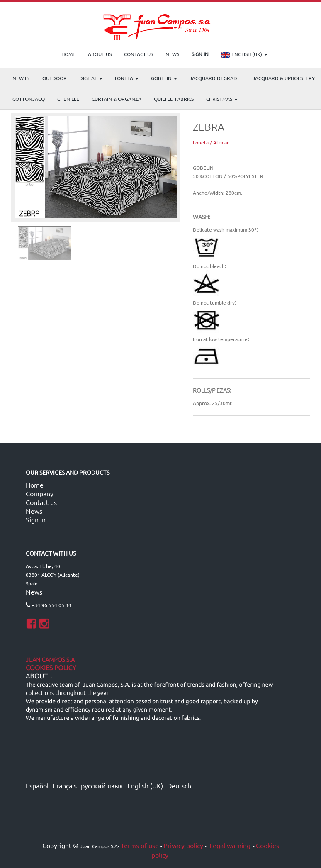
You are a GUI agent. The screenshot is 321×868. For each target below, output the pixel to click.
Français (65, 785)
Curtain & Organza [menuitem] (117, 99)
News (34, 511)
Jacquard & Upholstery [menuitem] (284, 78)
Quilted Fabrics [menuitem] (174, 99)
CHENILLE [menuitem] (68, 99)
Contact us (41, 502)
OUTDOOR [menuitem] (55, 78)
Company (40, 493)
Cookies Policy (51, 668)
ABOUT (37, 676)
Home (35, 485)
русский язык (102, 785)
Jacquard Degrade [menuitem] (215, 78)
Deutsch (179, 785)
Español (37, 785)
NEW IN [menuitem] (21, 78)
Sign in (36, 519)
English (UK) (244, 55)
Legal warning (229, 845)
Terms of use (140, 845)
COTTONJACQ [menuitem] (29, 99)
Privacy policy (183, 845)
